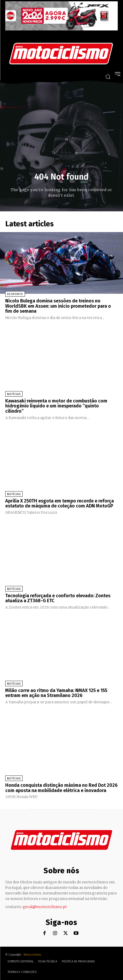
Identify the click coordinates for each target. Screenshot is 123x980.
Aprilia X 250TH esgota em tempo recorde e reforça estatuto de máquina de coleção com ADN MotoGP (60, 504)
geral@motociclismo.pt (45, 907)
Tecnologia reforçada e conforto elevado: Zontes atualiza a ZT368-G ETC (58, 598)
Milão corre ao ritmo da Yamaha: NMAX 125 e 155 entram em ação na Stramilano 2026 (56, 693)
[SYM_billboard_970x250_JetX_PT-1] (61, 29)
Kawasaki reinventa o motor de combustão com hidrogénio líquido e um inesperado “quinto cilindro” (56, 406)
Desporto (15, 294)
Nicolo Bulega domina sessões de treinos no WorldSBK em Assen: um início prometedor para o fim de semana (58, 306)
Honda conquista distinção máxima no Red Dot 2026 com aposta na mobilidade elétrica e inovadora (61, 788)
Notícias (14, 394)
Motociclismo (33, 955)
